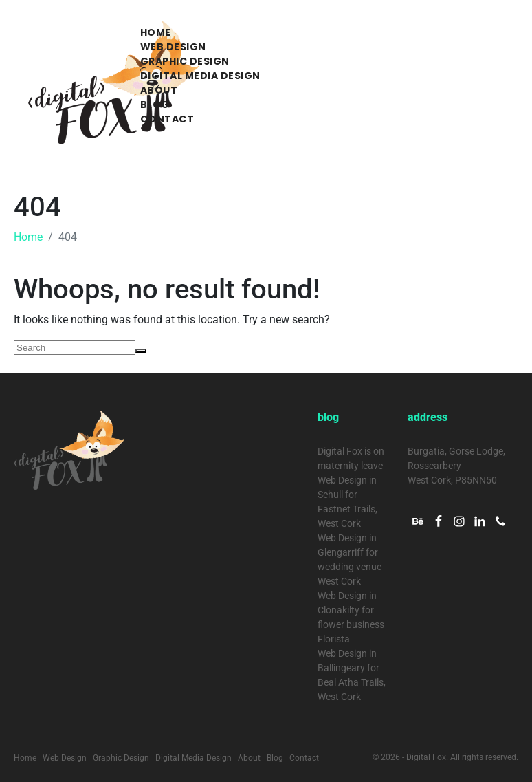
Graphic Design (185, 61)
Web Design (173, 47)
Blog (155, 105)
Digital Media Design (200, 76)
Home (156, 32)
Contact (167, 119)
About (159, 90)
